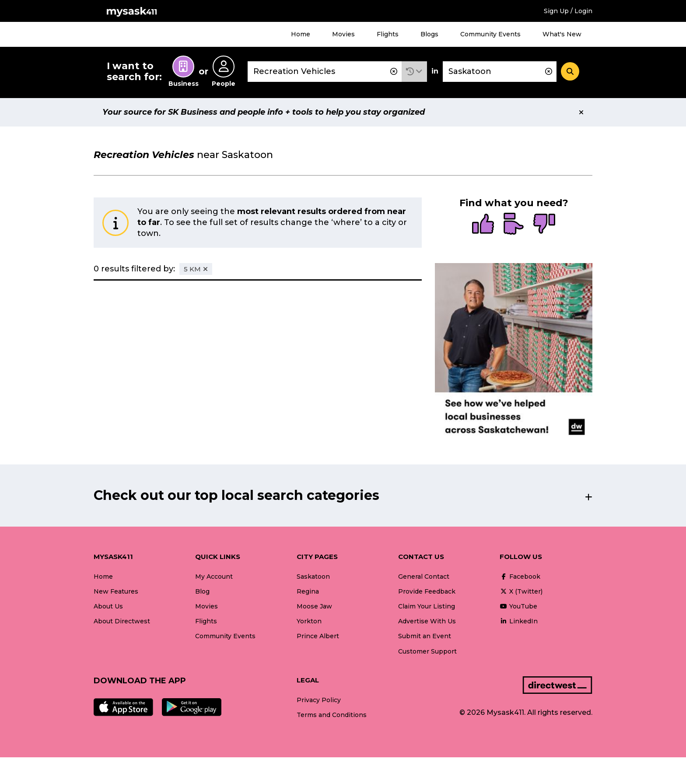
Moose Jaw (314, 606)
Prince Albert (318, 636)
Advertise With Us (427, 621)
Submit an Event (425, 636)
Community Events (490, 34)
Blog (202, 591)
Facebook (520, 577)
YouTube (518, 606)
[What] (325, 72)
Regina (308, 591)
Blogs (429, 34)
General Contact (424, 577)
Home (301, 34)
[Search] (570, 71)
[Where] (500, 72)
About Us (108, 606)
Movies (343, 34)
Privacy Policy (319, 700)
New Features (116, 591)
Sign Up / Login (568, 11)
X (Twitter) (521, 591)
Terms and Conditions (332, 715)
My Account (214, 577)
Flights (388, 34)
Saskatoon (313, 577)
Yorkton (309, 621)
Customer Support (427, 651)
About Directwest (122, 621)
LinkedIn (519, 621)
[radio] (483, 225)
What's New (562, 34)
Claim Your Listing (427, 606)
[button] (414, 72)
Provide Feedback (427, 591)
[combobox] (325, 72)
